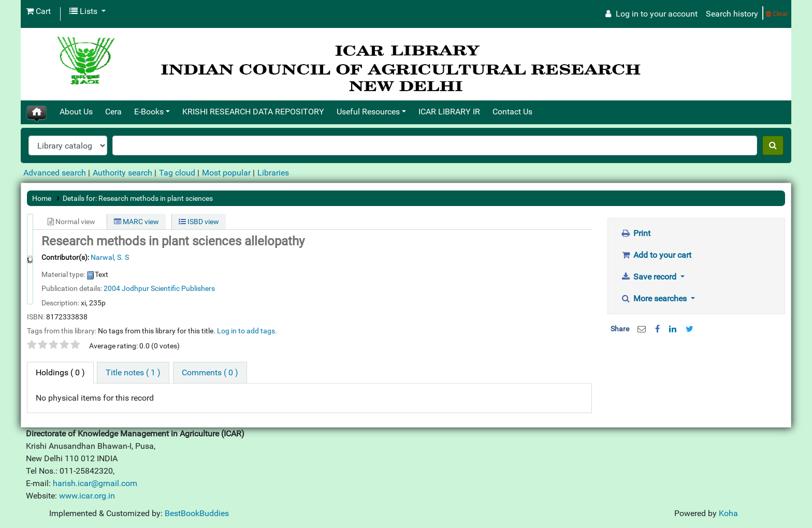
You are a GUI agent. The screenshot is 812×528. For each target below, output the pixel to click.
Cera (113, 112)
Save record (650, 277)
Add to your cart (656, 255)
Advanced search (55, 173)
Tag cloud (177, 173)
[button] (38, 11)
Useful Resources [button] (368, 112)
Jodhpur (136, 288)
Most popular (226, 173)
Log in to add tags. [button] (247, 331)
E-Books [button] (149, 112)
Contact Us (512, 112)
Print (636, 233)
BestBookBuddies (197, 513)
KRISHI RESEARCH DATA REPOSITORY (253, 112)
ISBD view (199, 222)
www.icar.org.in (87, 496)
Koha (728, 513)
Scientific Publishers (183, 288)
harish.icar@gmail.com (95, 483)
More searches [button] (655, 298)
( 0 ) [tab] (60, 372)
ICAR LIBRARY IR (449, 112)
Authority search (122, 173)
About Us (76, 112)
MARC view (136, 222)
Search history (732, 14)
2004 (112, 288)
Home (42, 198)
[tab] (133, 373)
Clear (777, 14)
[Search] (773, 145)
